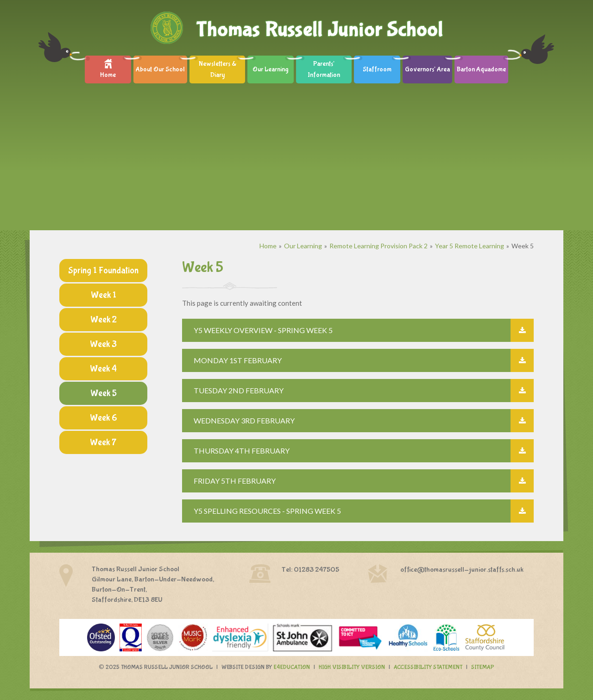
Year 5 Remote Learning (470, 246)
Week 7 (103, 442)
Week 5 (523, 246)
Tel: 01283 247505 (310, 570)
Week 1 (104, 295)
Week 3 (103, 344)
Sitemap (483, 667)
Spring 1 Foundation (103, 270)
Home (268, 246)
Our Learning (303, 246)
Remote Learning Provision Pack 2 (379, 246)
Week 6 (104, 418)
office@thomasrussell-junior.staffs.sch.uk (462, 570)
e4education (292, 667)
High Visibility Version (352, 667)
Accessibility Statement (428, 667)
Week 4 (103, 369)
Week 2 (104, 319)
